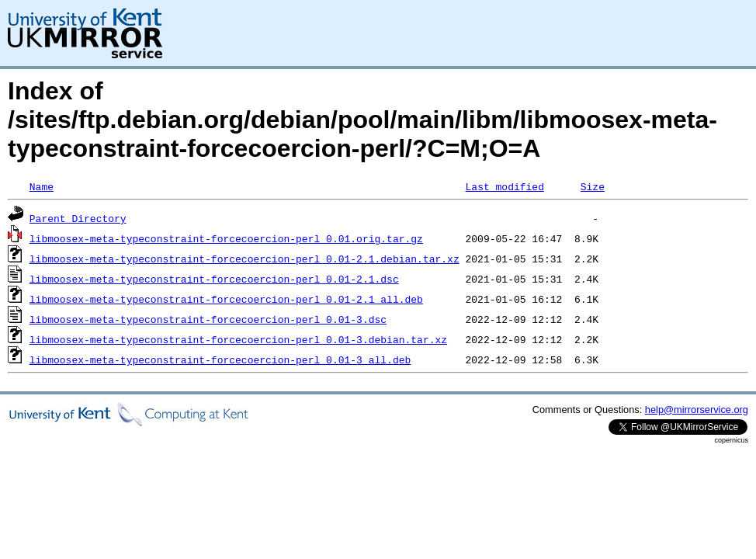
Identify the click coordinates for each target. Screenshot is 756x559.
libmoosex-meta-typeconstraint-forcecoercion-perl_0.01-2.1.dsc (214, 279)
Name (42, 186)
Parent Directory (78, 218)
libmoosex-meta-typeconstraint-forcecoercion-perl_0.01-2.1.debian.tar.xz (244, 259)
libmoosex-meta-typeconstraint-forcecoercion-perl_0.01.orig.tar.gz (226, 238)
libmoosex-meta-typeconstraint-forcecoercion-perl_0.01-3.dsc (208, 319)
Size (593, 186)
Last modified (504, 186)
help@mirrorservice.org (697, 410)
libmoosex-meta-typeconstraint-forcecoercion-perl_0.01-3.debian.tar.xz (238, 339)
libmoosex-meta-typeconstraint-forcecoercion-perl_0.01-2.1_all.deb (226, 299)
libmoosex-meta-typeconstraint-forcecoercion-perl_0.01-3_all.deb (220, 359)
